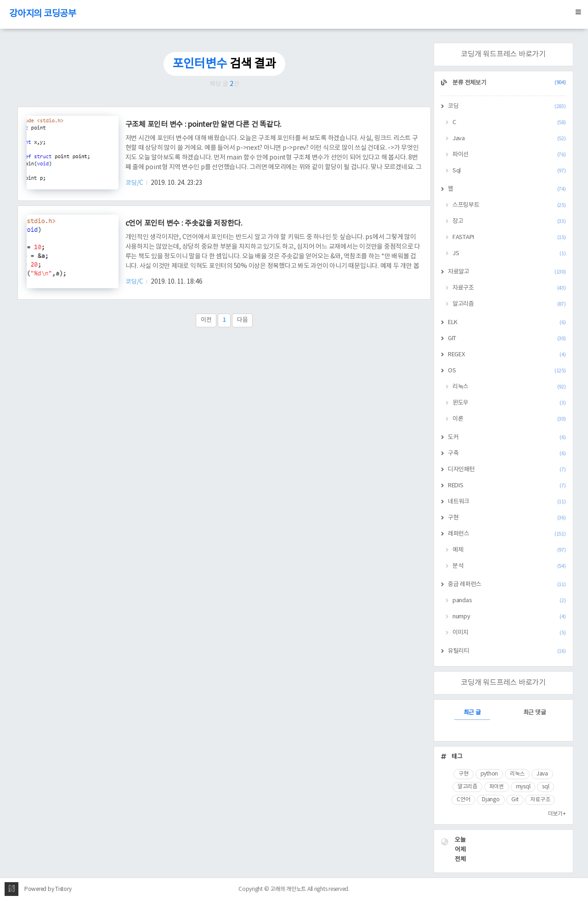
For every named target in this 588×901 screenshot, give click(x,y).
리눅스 (509, 387)
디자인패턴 (507, 470)
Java (509, 139)
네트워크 (507, 502)
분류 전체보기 (509, 83)
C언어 (463, 800)
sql (546, 787)
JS (509, 254)
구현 (507, 518)
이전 (206, 320)
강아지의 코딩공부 (43, 14)
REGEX (507, 355)
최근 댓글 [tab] (535, 713)
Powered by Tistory (48, 889)
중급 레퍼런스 (507, 585)
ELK (507, 322)
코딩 (507, 106)
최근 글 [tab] (472, 713)
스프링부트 (509, 205)
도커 (507, 437)
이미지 (509, 633)
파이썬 (497, 787)
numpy (509, 617)
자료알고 (507, 272)
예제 (509, 550)
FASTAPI (509, 237)
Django (491, 800)
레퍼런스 (507, 534)
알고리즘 (509, 304)
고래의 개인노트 (288, 889)
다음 (243, 320)
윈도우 (509, 403)
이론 (509, 419)
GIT (507, 339)
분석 (509, 566)
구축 (507, 453)
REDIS (507, 486)
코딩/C (135, 183)
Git (515, 800)
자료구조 (509, 288)
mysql (523, 787)
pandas (509, 601)
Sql (509, 171)
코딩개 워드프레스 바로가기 (503, 54)
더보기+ (557, 814)
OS (507, 371)
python (489, 774)
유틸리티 (507, 651)
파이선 (509, 155)
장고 (509, 221)
